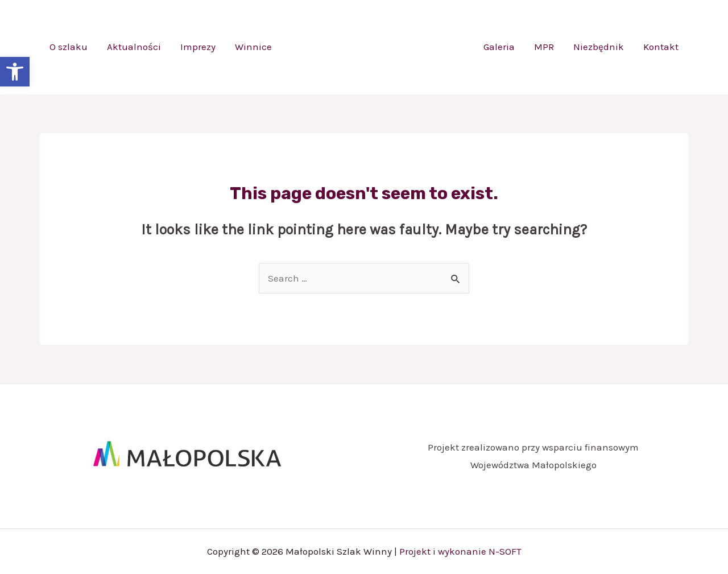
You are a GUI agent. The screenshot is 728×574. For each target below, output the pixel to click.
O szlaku (69, 47)
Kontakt (661, 47)
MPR (544, 47)
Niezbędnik (599, 47)
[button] (15, 72)
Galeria (499, 47)
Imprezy (198, 47)
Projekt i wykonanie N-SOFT (460, 551)
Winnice (253, 47)
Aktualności (134, 47)
